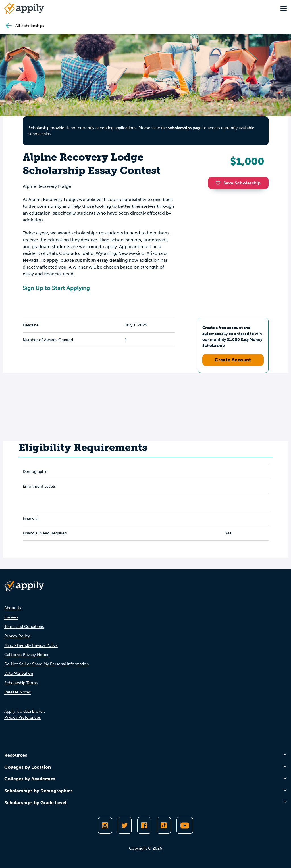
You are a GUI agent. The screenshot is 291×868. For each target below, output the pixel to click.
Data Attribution (19, 673)
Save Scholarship (238, 183)
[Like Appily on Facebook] (144, 825)
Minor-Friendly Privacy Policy (31, 645)
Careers (11, 617)
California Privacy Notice (27, 655)
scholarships (180, 128)
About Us (13, 608)
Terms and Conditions (24, 627)
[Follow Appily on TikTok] (164, 825)
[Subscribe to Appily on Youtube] (185, 825)
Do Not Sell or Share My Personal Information (46, 664)
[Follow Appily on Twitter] (125, 825)
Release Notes (17, 692)
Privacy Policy (17, 636)
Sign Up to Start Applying (56, 288)
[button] (219, 183)
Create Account (233, 360)
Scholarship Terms (21, 683)
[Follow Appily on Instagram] (105, 825)
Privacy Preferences (22, 717)
